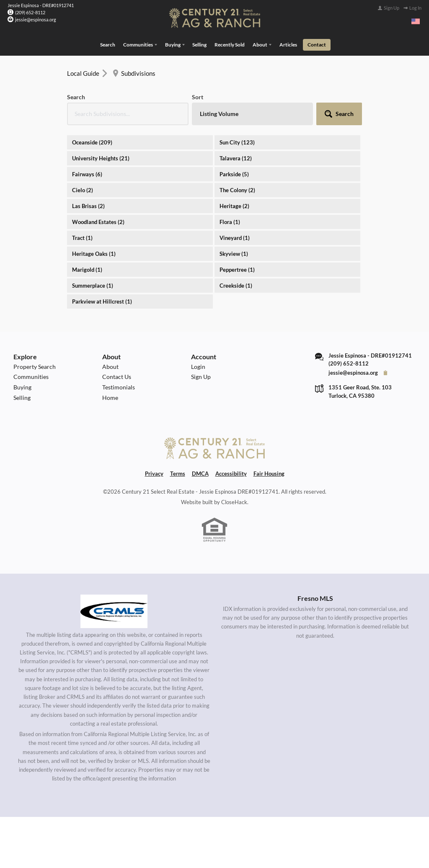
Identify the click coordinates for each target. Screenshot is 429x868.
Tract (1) (82, 237)
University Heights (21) (101, 157)
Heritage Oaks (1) (94, 253)
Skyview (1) (234, 253)
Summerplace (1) (93, 285)
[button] (339, 113)
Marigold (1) (87, 269)
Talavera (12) (236, 157)
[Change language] (416, 21)
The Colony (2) (237, 189)
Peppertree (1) (237, 269)
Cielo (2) (83, 189)
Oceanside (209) (92, 142)
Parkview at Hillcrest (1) (102, 301)
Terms (178, 473)
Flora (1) (230, 221)
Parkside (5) (234, 173)
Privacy (154, 473)
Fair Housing (269, 473)
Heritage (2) (234, 205)
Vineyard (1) (235, 237)
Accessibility (231, 473)
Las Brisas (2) (88, 205)
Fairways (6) (87, 173)
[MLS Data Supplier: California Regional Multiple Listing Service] (114, 610)
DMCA (200, 473)
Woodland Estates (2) (98, 221)
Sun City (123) (237, 142)
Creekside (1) (236, 285)
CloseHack (234, 502)
